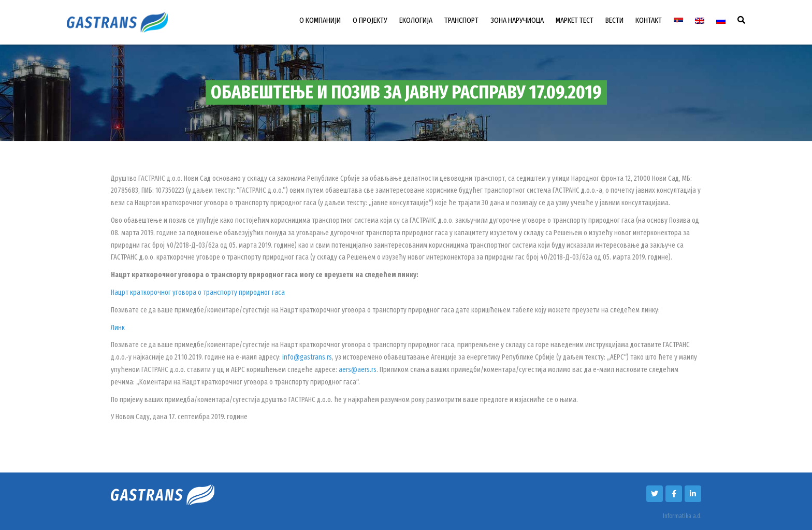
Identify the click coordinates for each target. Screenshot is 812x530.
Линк (118, 328)
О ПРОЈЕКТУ (370, 20)
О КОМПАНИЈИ (320, 20)
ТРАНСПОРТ (461, 20)
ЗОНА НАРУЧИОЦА (517, 20)
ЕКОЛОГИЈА (416, 20)
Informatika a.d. (682, 516)
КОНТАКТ (649, 20)
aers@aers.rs (358, 370)
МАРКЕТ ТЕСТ (575, 20)
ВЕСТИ (614, 20)
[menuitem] (678, 21)
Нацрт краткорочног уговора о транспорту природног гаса (198, 292)
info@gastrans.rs (307, 357)
